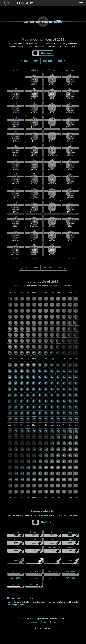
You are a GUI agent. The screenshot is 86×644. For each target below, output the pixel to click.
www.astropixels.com (15, 605)
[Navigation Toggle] (43, 3)
